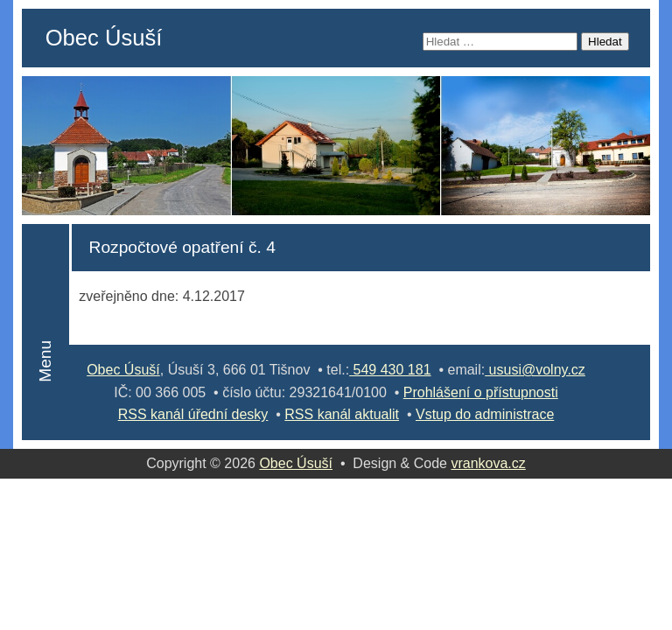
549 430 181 (390, 370)
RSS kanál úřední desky (193, 414)
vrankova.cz (488, 463)
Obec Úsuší (104, 38)
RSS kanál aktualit (342, 414)
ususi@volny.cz (535, 370)
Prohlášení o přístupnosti (481, 392)
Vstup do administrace (485, 414)
